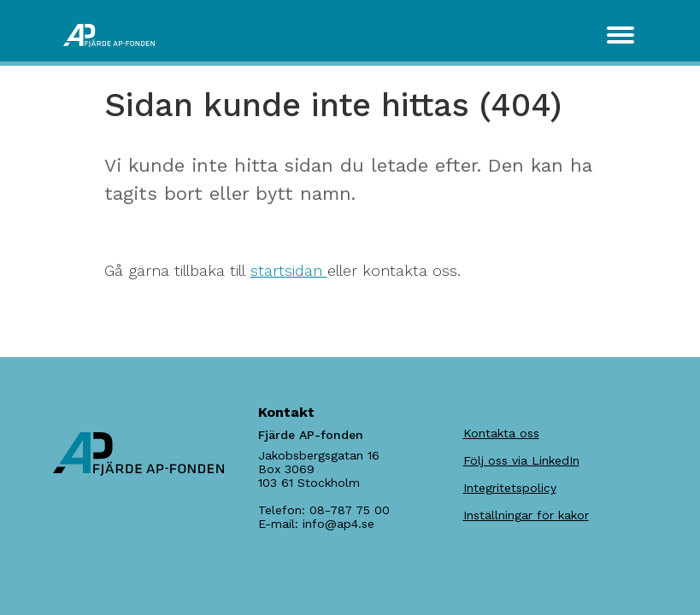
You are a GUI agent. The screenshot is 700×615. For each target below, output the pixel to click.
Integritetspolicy (510, 488)
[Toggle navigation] (621, 35)
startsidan (289, 270)
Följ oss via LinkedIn (521, 460)
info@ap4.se (338, 524)
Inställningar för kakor (526, 515)
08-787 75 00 (350, 510)
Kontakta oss (501, 433)
